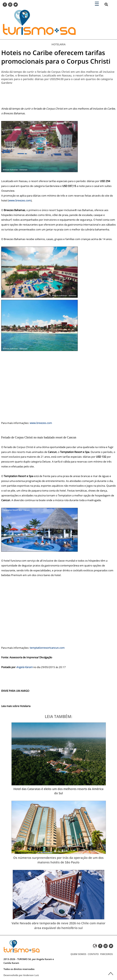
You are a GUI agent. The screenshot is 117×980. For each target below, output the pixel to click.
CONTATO (93, 954)
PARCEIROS (106, 954)
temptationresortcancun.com (47, 648)
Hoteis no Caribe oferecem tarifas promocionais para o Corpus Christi (56, 57)
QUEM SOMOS (78, 954)
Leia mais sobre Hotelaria (16, 706)
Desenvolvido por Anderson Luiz (21, 975)
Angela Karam (24, 667)
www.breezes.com (20, 200)
